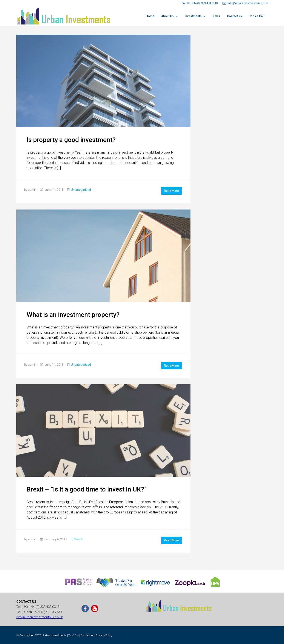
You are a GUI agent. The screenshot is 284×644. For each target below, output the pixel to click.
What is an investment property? (73, 314)
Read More (171, 191)
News (216, 16)
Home (150, 16)
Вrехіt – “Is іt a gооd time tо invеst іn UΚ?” (87, 489)
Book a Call (257, 16)
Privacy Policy (104, 635)
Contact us (234, 16)
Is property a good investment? (71, 140)
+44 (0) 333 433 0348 (44, 606)
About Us (167, 16)
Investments (193, 16)
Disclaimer (87, 635)
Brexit (78, 539)
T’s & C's (74, 635)
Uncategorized (81, 190)
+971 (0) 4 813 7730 (47, 612)
